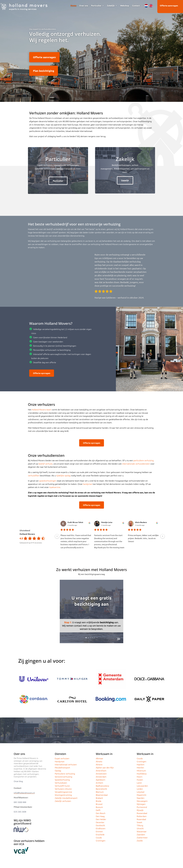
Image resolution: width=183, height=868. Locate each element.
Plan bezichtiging (44, 71)
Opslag (58, 770)
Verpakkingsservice (63, 792)
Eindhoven (101, 828)
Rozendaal (141, 819)
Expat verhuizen (62, 758)
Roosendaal (142, 813)
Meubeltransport (62, 767)
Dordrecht (100, 825)
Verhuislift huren (62, 786)
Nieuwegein (142, 801)
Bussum (99, 807)
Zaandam (141, 834)
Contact (136, 6)
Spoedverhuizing (62, 780)
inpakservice (55, 487)
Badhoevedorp (102, 786)
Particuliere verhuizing (65, 774)
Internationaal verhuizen (66, 764)
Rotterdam (142, 816)
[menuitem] (146, 6)
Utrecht (140, 828)
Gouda (99, 837)
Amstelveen (101, 774)
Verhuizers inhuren (63, 789)
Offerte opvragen (42, 373)
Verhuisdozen (61, 783)
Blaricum (100, 792)
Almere (99, 764)
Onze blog (18, 781)
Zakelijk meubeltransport (66, 798)
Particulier (96, 6)
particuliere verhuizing (144, 460)
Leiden (140, 789)
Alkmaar (100, 758)
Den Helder (101, 819)
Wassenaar (142, 831)
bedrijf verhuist (46, 464)
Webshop (125, 6)
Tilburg (140, 825)
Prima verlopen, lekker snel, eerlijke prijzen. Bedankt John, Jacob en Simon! (143, 538)
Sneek (139, 822)
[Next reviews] (163, 536)
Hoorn (140, 777)
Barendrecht (101, 789)
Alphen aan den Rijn (105, 767)
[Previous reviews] (57, 536)
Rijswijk (140, 810)
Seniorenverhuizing (63, 777)
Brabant (99, 798)
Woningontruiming (63, 795)
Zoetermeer (142, 837)
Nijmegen (141, 804)
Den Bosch (101, 813)
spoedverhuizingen (48, 481)
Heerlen (140, 767)
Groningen (101, 840)
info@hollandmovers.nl (24, 793)
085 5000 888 (20, 802)
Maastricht (142, 795)
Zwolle (140, 840)
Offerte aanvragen (169, 6)
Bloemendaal (102, 795)
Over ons (84, 6)
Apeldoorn (101, 780)
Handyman (60, 761)
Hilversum (141, 770)
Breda (98, 801)
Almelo (99, 761)
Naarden (141, 798)
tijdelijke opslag (63, 475)
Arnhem (99, 783)
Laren (139, 783)
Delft (98, 810)
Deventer (100, 822)
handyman (88, 484)
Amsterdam (101, 777)
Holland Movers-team (41, 409)
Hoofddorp (142, 774)
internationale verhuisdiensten (136, 464)
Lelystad (140, 792)
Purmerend (142, 807)
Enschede (100, 834)
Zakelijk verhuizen (63, 801)
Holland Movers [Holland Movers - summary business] (27, 534)
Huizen (140, 780)
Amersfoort (101, 770)
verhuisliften (34, 475)
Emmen (99, 831)
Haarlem (141, 764)
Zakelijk (111, 6)
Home (73, 6)
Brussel (99, 804)
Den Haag (100, 816)
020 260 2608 (20, 812)
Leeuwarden (142, 786)
